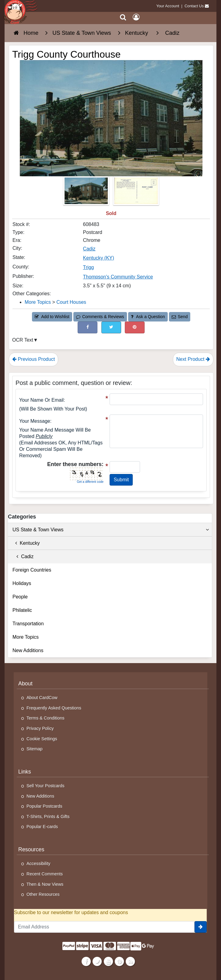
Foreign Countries (32, 570)
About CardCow (42, 698)
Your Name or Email (41, 400)
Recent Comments (45, 874)
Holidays (22, 583)
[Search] (123, 17)
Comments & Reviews (100, 317)
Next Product (193, 359)
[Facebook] (86, 961)
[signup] (201, 927)
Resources (31, 849)
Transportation (28, 624)
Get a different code (90, 482)
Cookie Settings (42, 739)
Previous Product (33, 359)
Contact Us (194, 6)
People (20, 597)
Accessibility (38, 863)
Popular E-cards (42, 827)
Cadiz (23, 556)
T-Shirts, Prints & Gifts (48, 817)
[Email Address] (104, 927)
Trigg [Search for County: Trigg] (89, 267)
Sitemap (35, 749)
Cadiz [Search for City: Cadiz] (89, 249)
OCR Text (23, 340)
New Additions (28, 650)
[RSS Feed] (130, 961)
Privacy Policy (40, 728)
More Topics (26, 637)
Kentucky (26, 543)
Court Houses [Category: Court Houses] (71, 302)
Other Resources (43, 894)
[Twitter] (97, 961)
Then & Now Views (45, 884)
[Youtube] (108, 961)
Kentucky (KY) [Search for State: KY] (99, 258)
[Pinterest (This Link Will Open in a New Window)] (135, 327)
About (25, 684)
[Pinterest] (119, 961)
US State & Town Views (111, 530)
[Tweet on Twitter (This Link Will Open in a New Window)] (111, 327)
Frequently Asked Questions (54, 708)
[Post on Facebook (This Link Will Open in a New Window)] (88, 327)
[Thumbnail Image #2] (136, 193)
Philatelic (22, 610)
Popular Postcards (44, 806)
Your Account (168, 6)
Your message (35, 421)
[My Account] (136, 17)
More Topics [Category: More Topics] (38, 302)
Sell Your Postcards (46, 786)
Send (180, 317)
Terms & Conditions (46, 718)
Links (25, 772)
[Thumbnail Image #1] (87, 193)
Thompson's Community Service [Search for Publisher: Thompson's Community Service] (118, 277)
